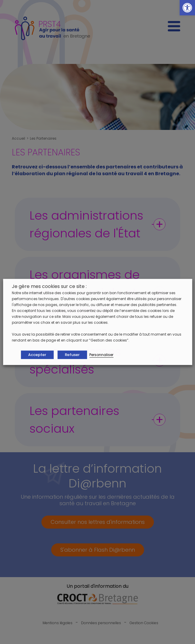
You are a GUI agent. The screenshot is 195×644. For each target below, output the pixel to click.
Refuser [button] (72, 355)
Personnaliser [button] (101, 355)
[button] (187, 8)
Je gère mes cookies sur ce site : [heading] (49, 286)
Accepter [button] (37, 355)
